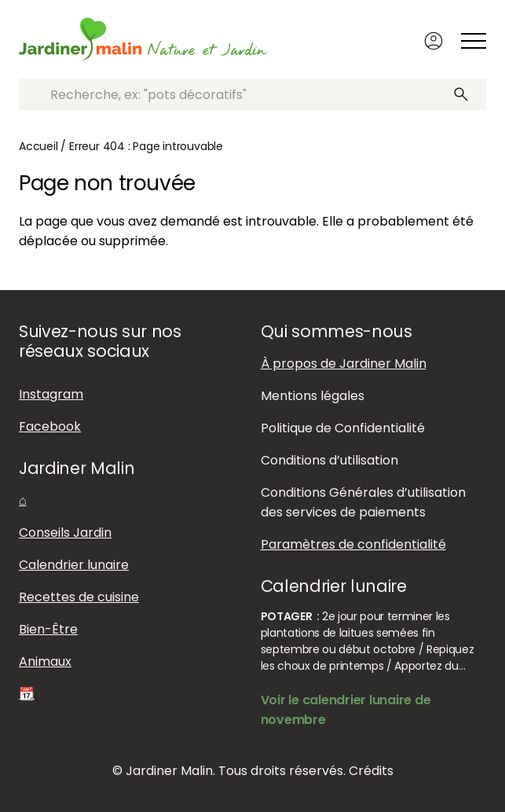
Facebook (50, 426)
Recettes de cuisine (79, 597)
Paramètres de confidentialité (353, 544)
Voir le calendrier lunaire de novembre (346, 710)
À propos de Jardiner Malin (344, 364)
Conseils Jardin (65, 533)
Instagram (51, 394)
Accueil (38, 146)
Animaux (45, 661)
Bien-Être (48, 629)
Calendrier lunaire (74, 565)
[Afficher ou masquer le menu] (474, 41)
